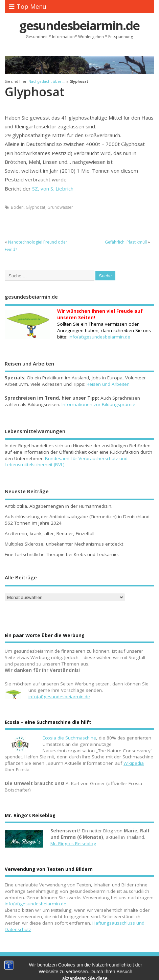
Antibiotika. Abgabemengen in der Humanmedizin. (59, 506)
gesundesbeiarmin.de (79, 26)
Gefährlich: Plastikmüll (126, 242)
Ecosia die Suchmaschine (69, 738)
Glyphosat (36, 207)
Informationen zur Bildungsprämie (98, 404)
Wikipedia (134, 763)
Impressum (79, 967)
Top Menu (28, 6)
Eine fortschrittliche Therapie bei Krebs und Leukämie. (62, 554)
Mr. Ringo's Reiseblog (73, 844)
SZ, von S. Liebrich (53, 189)
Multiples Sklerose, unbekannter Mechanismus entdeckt (64, 544)
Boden (17, 207)
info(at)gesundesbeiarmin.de (59, 697)
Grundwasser (60, 207)
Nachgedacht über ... (47, 81)
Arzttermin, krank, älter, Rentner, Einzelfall (50, 533)
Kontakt (57, 967)
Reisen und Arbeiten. (109, 384)
